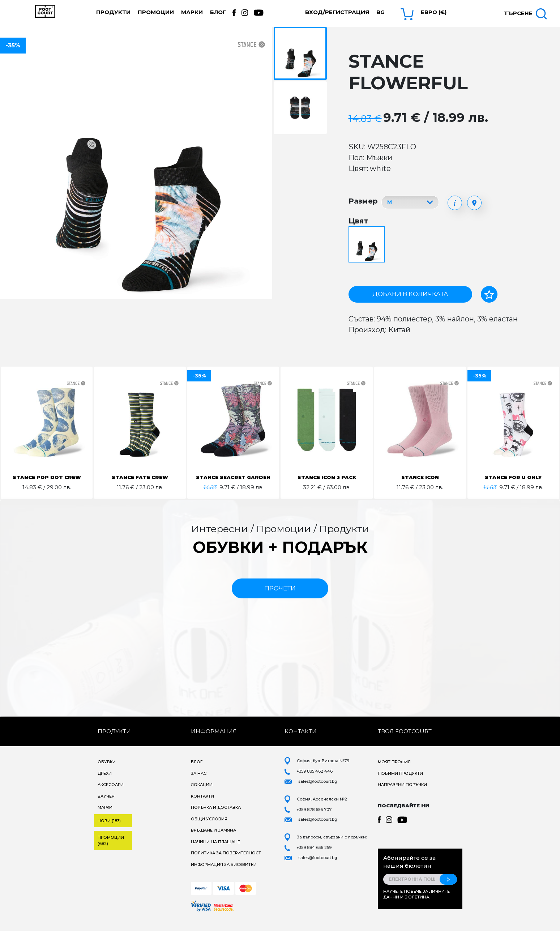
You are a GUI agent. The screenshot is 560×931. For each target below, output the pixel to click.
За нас (199, 782)
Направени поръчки (402, 793)
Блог (218, 12)
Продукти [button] (113, 12)
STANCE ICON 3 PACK (327, 477)
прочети (280, 597)
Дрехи (105, 782)
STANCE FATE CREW (140, 477)
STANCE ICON (420, 477)
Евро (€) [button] (434, 12)
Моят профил (394, 770)
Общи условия (209, 828)
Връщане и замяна (213, 839)
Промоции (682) (111, 849)
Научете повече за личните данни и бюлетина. (416, 903)
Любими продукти (400, 782)
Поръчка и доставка (216, 816)
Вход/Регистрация (337, 12)
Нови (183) (109, 829)
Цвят (358, 221)
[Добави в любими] (489, 294)
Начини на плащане (215, 850)
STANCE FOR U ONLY (513, 477)
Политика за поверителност (226, 862)
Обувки (107, 770)
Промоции (156, 12)
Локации (202, 793)
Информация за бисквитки (224, 873)
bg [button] (381, 12)
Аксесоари (111, 793)
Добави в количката (410, 294)
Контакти (202, 805)
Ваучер (106, 805)
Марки (192, 12)
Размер (363, 201)
